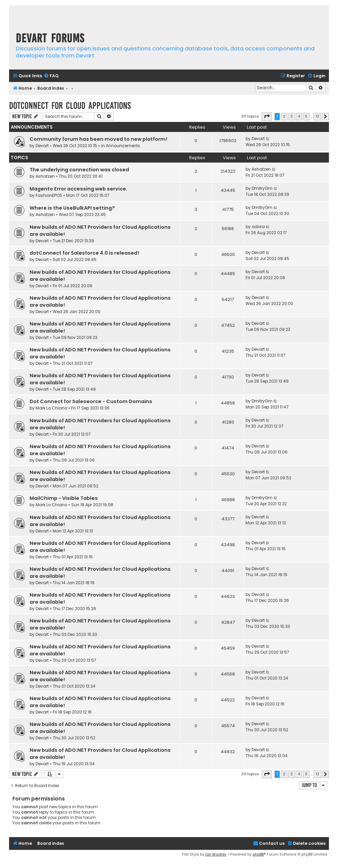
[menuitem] (51, 76)
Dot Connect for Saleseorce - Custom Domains (91, 401)
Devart (42, 146)
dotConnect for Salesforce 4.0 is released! (84, 253)
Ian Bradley (216, 854)
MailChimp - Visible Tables (64, 498)
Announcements (123, 146)
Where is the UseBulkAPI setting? (72, 208)
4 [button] (299, 116)
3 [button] (291, 116)
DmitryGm (262, 188)
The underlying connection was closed (79, 170)
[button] (267, 117)
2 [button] (284, 116)
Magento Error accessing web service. (78, 189)
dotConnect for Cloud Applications (70, 106)
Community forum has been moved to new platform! (98, 139)
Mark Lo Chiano (51, 408)
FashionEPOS (49, 195)
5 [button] (306, 116)
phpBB (258, 854)
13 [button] (317, 116)
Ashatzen (45, 176)
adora (258, 227)
